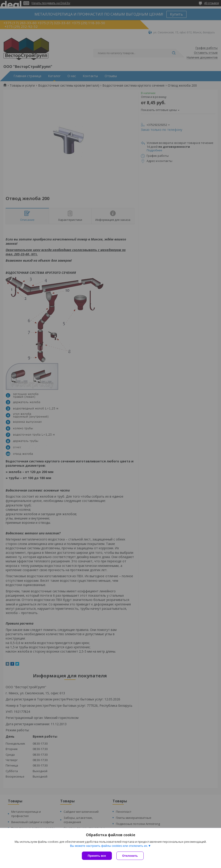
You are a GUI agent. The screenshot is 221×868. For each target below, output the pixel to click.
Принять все (97, 856)
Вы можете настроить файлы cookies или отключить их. (109, 846)
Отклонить (130, 856)
